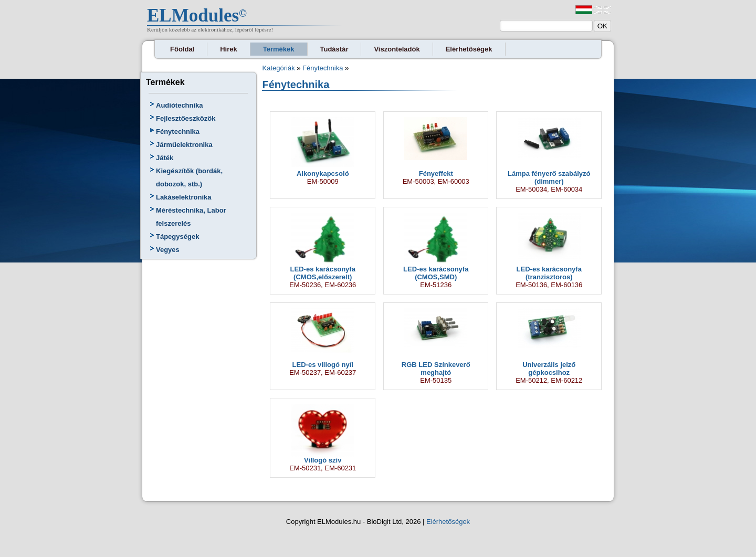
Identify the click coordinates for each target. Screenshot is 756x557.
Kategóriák (278, 68)
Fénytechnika (178, 132)
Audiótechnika (180, 105)
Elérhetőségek (469, 49)
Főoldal (182, 49)
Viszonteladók (397, 49)
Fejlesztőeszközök (186, 118)
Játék (165, 158)
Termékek (279, 49)
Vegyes (168, 250)
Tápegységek (177, 237)
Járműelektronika (184, 145)
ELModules (193, 15)
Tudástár (334, 49)
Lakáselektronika (184, 197)
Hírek (229, 49)
